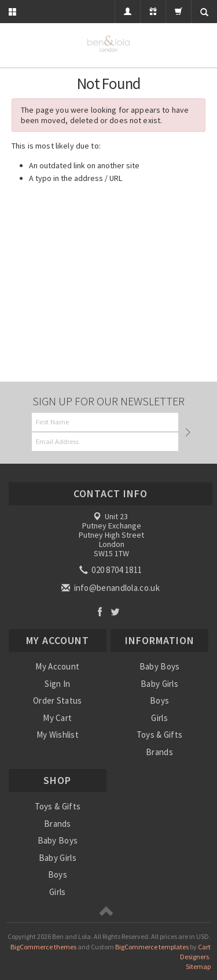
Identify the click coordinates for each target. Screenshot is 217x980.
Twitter (115, 611)
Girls (159, 718)
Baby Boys (160, 666)
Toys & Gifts (160, 735)
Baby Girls (159, 684)
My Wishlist (58, 735)
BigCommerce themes (43, 947)
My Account (57, 666)
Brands (159, 752)
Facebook (100, 611)
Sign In (57, 684)
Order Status (58, 700)
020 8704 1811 (111, 570)
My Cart (57, 718)
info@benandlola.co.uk (111, 588)
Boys (159, 700)
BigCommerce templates (152, 947)
